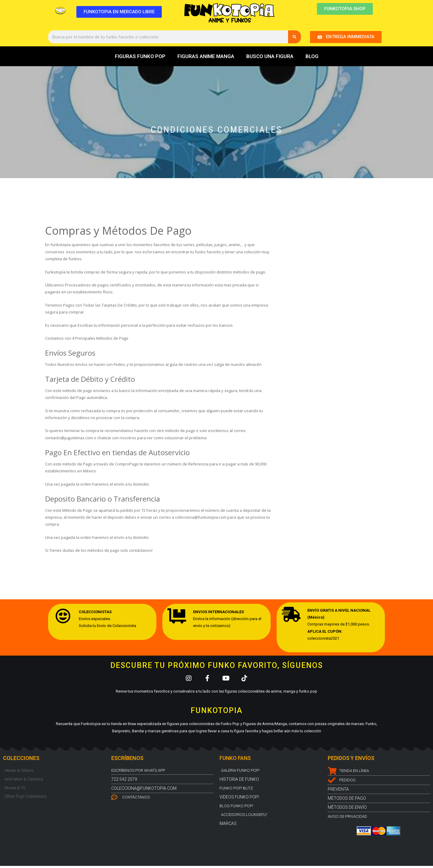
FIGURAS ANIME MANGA (206, 56)
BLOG (312, 56)
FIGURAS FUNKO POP (140, 56)
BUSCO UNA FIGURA (270, 56)
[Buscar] (295, 37)
